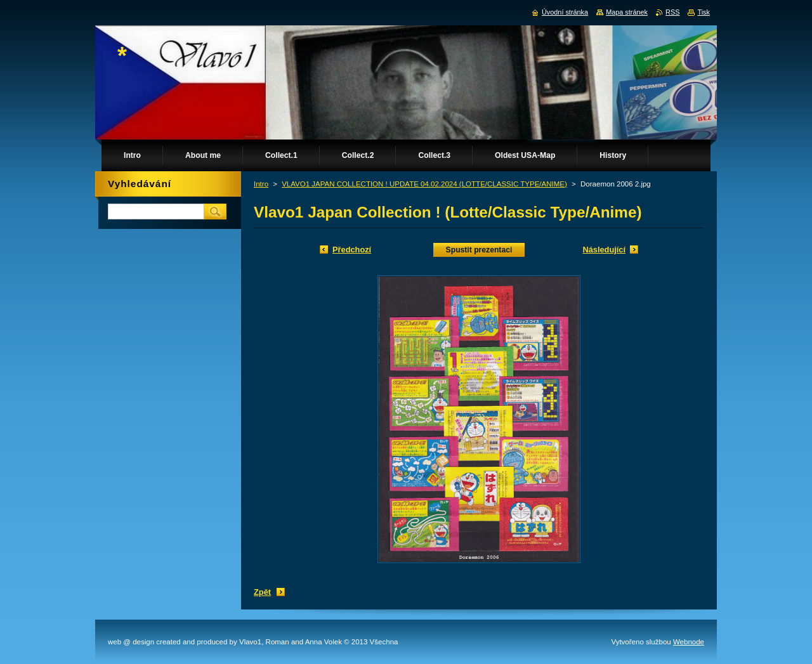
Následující (604, 250)
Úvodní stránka (565, 12)
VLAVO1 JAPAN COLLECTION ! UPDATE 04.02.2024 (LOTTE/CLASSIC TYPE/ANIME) (424, 184)
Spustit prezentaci (479, 250)
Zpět (262, 592)
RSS (672, 12)
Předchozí (352, 250)
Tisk (704, 12)
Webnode (689, 642)
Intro (261, 184)
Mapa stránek (627, 12)
